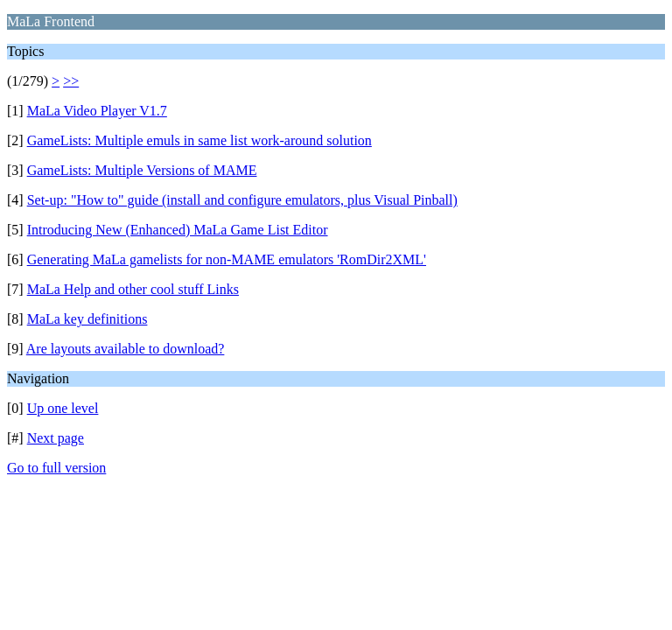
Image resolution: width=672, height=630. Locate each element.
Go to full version (56, 468)
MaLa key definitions (87, 319)
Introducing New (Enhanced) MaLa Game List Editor (178, 230)
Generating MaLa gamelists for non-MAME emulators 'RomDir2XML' (227, 259)
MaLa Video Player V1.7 (97, 111)
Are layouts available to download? (126, 349)
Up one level (63, 408)
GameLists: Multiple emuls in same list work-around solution (199, 140)
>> (71, 81)
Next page (56, 438)
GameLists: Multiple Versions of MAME (142, 170)
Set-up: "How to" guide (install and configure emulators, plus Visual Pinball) (242, 200)
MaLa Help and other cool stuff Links (133, 289)
